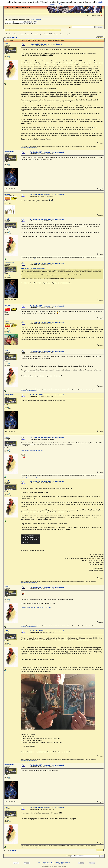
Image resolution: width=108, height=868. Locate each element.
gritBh (7, 322)
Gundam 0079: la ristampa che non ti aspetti (57, 34)
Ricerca (37, 30)
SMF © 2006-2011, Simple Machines (61, 863)
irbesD (7, 44)
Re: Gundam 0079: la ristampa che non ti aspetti (47, 152)
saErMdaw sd (9, 152)
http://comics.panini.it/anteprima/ (32, 451)
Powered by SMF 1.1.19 (44, 863)
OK (60, 4)
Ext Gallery (44, 30)
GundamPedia (25, 30)
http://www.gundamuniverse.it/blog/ (29, 148)
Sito (8, 30)
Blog (18, 30)
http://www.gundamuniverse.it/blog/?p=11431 (36, 607)
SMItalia (61, 864)
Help (32, 30)
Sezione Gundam (25, 34)
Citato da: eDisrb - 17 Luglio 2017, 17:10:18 (33, 268)
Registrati (57, 30)
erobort (7, 194)
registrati (38, 20)
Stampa (100, 38)
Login (50, 30)
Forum (13, 30)
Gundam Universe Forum (11, 34)
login (33, 20)
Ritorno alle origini (37, 34)
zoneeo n (8, 306)
